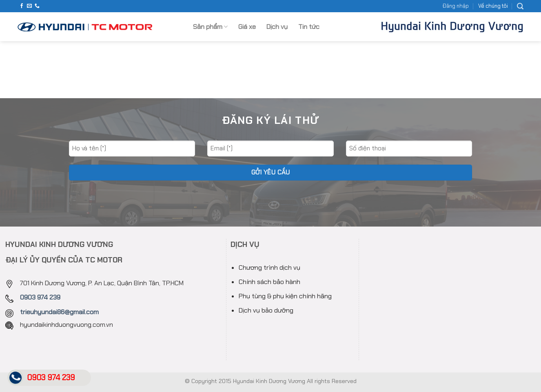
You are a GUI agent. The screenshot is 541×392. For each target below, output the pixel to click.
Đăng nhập (456, 6)
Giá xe (247, 27)
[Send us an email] (29, 6)
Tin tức (309, 27)
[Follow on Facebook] (22, 6)
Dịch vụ (277, 27)
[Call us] (37, 6)
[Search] (520, 6)
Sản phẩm (210, 27)
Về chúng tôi (493, 6)
